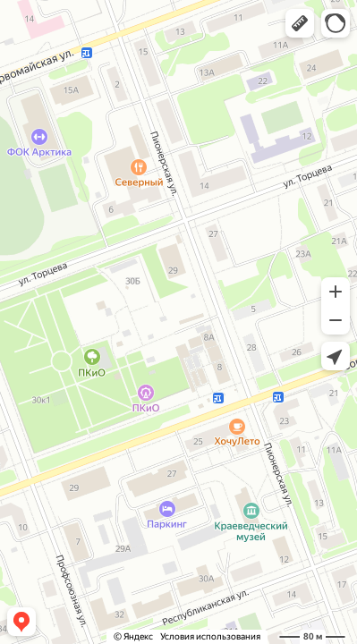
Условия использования (210, 636)
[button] (300, 23)
